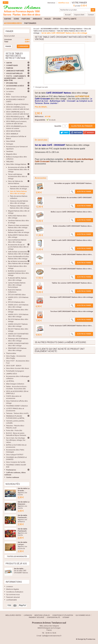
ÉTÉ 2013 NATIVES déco (17, 295)
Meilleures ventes (13, 615)
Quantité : (58, 126)
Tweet (65, 133)
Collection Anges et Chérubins (17, 104)
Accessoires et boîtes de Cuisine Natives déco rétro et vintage (19, 169)
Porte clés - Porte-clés (14, 430)
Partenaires (11, 470)
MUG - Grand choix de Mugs (16, 97)
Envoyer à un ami (42, 87)
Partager (76, 133)
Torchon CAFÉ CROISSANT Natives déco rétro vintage (72, 311)
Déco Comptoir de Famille (16, 462)
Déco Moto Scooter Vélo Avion (18, 368)
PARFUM (10, 68)
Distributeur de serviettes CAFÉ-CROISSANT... (75, 198)
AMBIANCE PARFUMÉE (15, 71)
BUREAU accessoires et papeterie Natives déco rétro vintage (19, 273)
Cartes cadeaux (13, 477)
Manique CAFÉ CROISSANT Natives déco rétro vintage (71, 297)
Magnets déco (11, 154)
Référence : (40, 116)
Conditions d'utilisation (15, 592)
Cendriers (10, 151)
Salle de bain (11, 89)
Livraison (10, 586)
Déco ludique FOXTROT (15, 455)
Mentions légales (13, 589)
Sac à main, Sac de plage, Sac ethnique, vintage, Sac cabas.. (16, 440)
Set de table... (19, 569)
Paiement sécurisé (13, 597)
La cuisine (10, 91)
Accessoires (41, 178)
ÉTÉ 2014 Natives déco (16, 302)
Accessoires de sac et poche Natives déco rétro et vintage (18, 247)
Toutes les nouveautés (17, 556)
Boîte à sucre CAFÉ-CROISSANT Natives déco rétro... (72, 212)
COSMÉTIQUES (12, 65)
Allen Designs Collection (15, 384)
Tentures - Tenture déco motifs (17, 413)
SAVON (9, 63)
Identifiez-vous (64, 3)
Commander (23, 46)
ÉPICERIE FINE (12, 83)
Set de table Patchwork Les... (22, 531)
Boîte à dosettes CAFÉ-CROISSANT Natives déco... (73, 226)
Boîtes (8, 94)
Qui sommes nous (13, 595)
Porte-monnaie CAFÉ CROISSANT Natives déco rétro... (71, 326)
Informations (14, 582)
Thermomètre (11, 353)
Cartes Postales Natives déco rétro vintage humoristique (17, 285)
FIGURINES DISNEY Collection (17, 406)
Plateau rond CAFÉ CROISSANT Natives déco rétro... (72, 269)
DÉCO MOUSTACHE (13, 131)
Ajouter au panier (84, 192)
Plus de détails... (42, 107)
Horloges (10, 144)
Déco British (11, 141)
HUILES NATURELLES (14, 73)
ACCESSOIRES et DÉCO (15, 86)
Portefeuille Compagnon (15, 371)
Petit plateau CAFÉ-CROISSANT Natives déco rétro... (72, 254)
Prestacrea (91, 639)
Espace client (79, 15)
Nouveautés (13, 484)
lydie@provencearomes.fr (52, 636)
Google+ (89, 133)
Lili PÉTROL (10, 381)
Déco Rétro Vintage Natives (16, 164)
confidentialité (11, 600)
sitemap (66, 617)
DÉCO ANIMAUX (12, 134)
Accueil (36, 29)
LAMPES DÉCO (12, 374)
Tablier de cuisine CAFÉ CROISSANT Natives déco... (72, 283)
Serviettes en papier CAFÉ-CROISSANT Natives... (74, 183)
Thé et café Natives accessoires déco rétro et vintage (17, 176)
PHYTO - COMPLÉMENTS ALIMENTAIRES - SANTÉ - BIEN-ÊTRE (15, 78)
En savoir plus (41, 140)
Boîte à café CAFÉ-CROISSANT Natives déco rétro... (72, 240)
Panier (9, 31)
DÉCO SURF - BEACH (14, 366)
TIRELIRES (10, 162)
